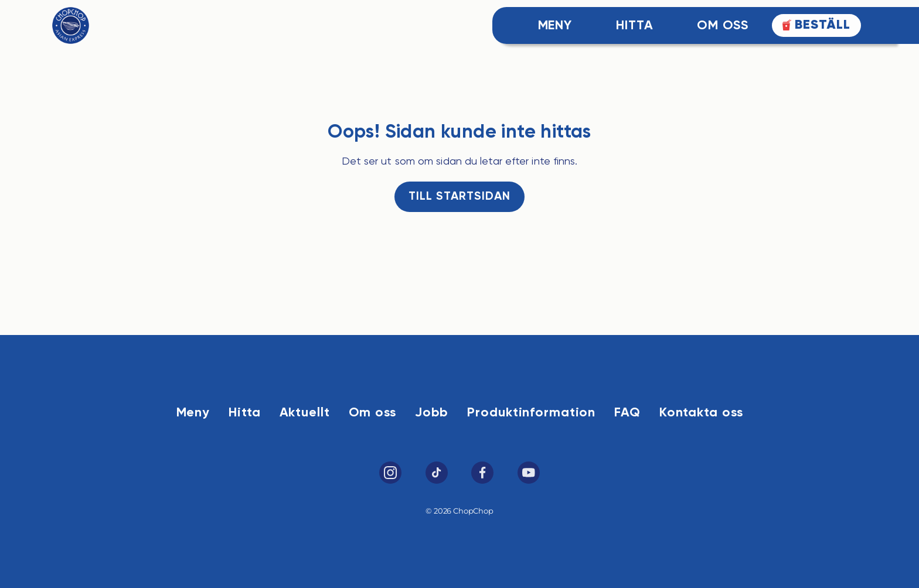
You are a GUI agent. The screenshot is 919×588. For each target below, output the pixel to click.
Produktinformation (531, 413)
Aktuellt (305, 413)
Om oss (372, 413)
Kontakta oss (701, 413)
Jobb (432, 413)
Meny (555, 26)
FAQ (627, 413)
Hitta (634, 26)
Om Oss (722, 26)
